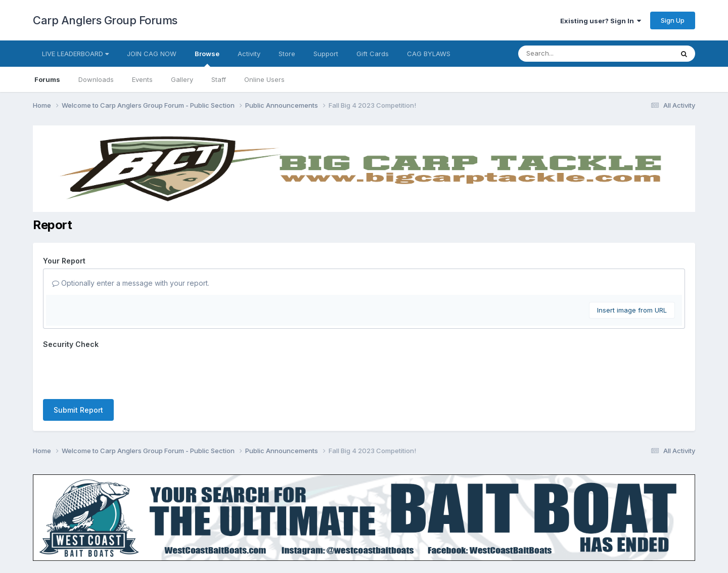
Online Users (264, 79)
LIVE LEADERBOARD (75, 54)
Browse (207, 58)
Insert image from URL (632, 310)
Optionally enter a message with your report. (131, 283)
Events (142, 79)
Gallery (182, 79)
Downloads (96, 79)
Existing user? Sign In (601, 21)
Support (326, 54)
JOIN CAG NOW (152, 54)
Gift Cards (373, 54)
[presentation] (120, 372)
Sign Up (673, 20)
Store (287, 54)
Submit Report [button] (78, 410)
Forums (47, 79)
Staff (219, 79)
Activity (249, 54)
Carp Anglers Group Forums (105, 20)
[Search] (568, 54)
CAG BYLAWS (429, 54)
